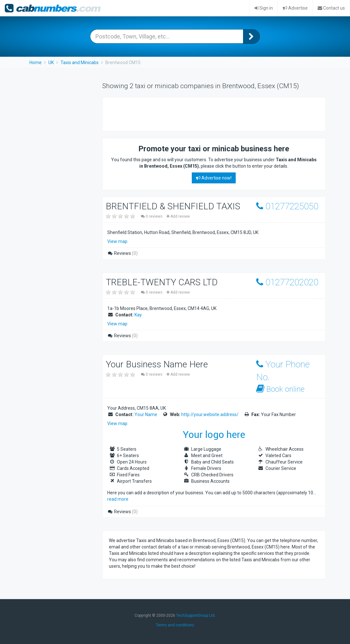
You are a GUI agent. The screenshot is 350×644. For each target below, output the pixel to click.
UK (51, 63)
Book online (280, 389)
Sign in (264, 8)
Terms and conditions (175, 625)
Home (36, 63)
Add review (178, 216)
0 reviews (152, 216)
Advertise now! (214, 178)
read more (118, 499)
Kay (138, 315)
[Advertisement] (184, 113)
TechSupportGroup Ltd (195, 615)
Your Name (146, 414)
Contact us (331, 8)
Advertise (295, 8)
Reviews (122, 253)
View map (117, 241)
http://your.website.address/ (210, 414)
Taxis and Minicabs (80, 63)
